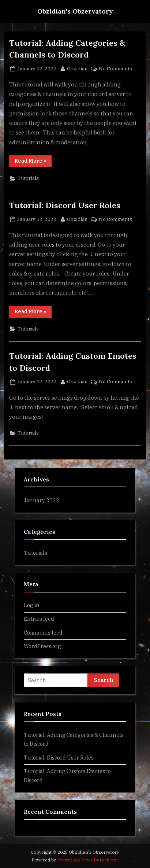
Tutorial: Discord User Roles (65, 205)
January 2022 (42, 500)
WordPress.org (42, 646)
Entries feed (39, 619)
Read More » (33, 162)
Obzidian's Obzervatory (75, 11)
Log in (32, 605)
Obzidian (77, 68)
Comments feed (43, 633)
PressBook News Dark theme (88, 860)
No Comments (115, 69)
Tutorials (28, 178)
